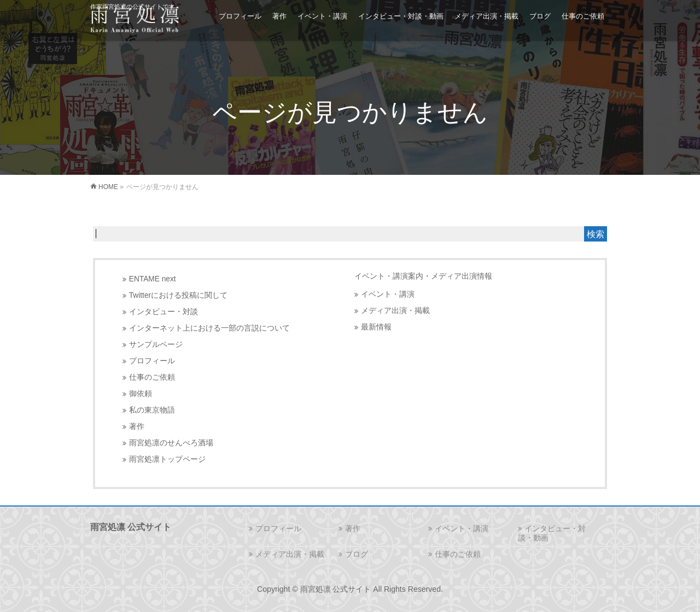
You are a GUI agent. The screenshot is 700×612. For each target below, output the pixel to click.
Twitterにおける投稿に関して (178, 295)
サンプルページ (156, 345)
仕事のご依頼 (152, 377)
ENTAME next (153, 279)
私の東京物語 (152, 410)
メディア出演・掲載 (395, 311)
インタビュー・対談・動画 (552, 533)
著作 (137, 426)
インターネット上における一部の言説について (209, 328)
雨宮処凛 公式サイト (336, 589)
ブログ (357, 554)
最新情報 (376, 327)
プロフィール (152, 361)
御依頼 (141, 394)
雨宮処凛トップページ (167, 459)
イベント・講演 (388, 294)
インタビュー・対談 (164, 312)
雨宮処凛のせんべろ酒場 (171, 443)
